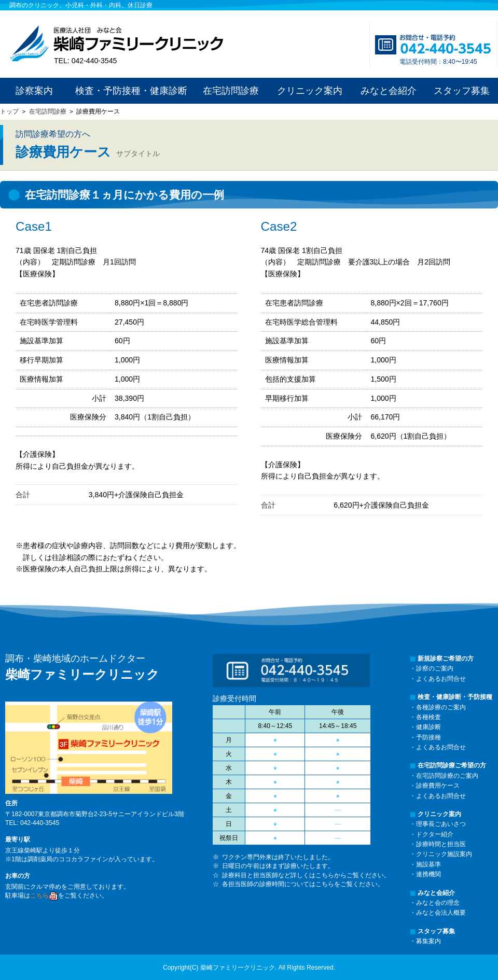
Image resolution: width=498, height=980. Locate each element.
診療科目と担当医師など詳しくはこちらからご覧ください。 (306, 875)
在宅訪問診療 (231, 91)
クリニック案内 (310, 91)
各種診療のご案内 (441, 707)
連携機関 (428, 874)
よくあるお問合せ (441, 679)
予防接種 (428, 737)
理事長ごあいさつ (441, 824)
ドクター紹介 (435, 834)
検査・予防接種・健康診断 (131, 91)
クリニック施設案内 (444, 854)
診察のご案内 (435, 668)
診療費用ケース (438, 786)
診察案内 (34, 91)
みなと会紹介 (389, 91)
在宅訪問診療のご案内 (447, 776)
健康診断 (428, 727)
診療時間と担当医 (441, 844)
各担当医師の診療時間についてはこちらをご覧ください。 (303, 884)
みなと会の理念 (438, 903)
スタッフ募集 (462, 91)
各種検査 (428, 717)
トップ (9, 111)
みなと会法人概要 (441, 913)
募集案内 (428, 941)
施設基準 (428, 864)
